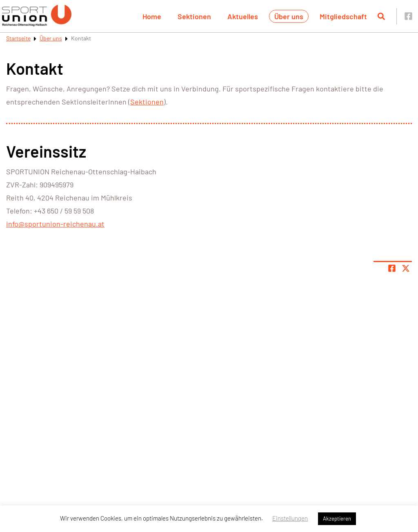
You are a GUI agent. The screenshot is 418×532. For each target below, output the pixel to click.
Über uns (289, 16)
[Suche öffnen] (381, 16)
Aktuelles (243, 16)
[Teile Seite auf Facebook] (392, 268)
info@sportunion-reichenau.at (55, 224)
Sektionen (194, 16)
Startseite (18, 38)
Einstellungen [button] (290, 518)
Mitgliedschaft (343, 16)
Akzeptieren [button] (337, 519)
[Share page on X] (406, 268)
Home (152, 16)
